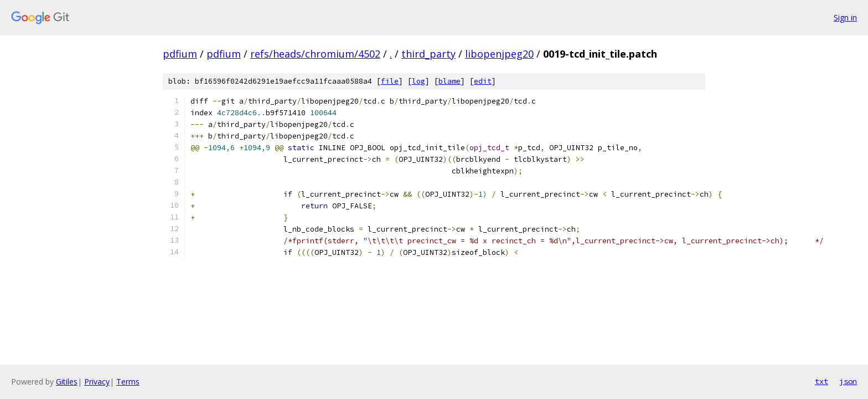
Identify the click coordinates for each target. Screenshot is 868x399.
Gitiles (67, 382)
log (418, 81)
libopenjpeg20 (499, 54)
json (848, 381)
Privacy (97, 382)
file (390, 81)
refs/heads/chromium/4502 (315, 54)
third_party (428, 54)
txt (821, 381)
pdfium (180, 54)
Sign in (845, 17)
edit (483, 81)
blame (449, 81)
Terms (128, 382)
